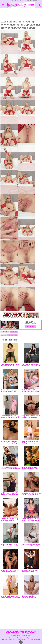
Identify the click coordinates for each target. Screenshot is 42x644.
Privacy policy (15, 636)
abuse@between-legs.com (25, 638)
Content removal (26, 636)
